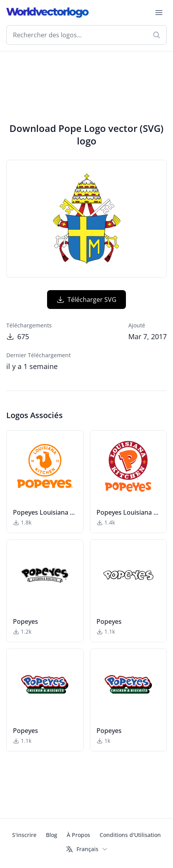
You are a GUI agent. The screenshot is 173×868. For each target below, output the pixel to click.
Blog (52, 835)
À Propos (78, 835)
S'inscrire (24, 835)
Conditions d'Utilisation (130, 835)
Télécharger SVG (86, 300)
